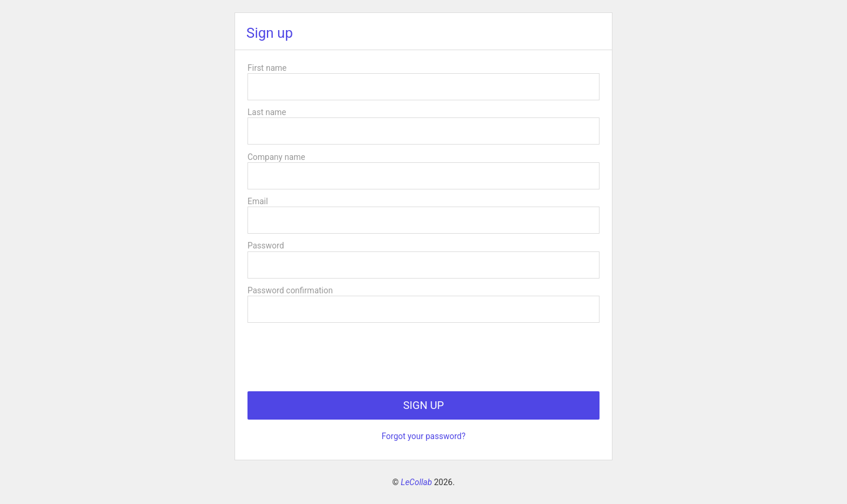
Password (266, 246)
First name (267, 68)
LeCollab (417, 482)
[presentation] (337, 352)
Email (258, 201)
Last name (267, 112)
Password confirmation (290, 290)
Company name (276, 157)
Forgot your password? (423, 436)
